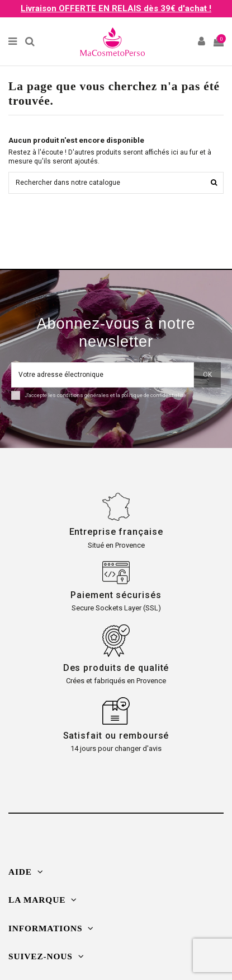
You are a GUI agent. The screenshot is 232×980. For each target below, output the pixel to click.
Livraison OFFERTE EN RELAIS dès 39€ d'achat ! (116, 8)
